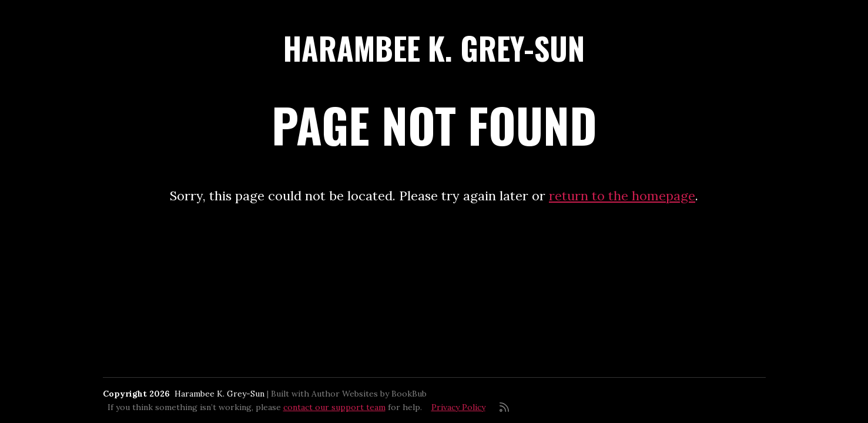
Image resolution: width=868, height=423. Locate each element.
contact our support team (334, 407)
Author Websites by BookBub (369, 394)
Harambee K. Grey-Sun (434, 48)
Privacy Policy (458, 407)
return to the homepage (622, 196)
